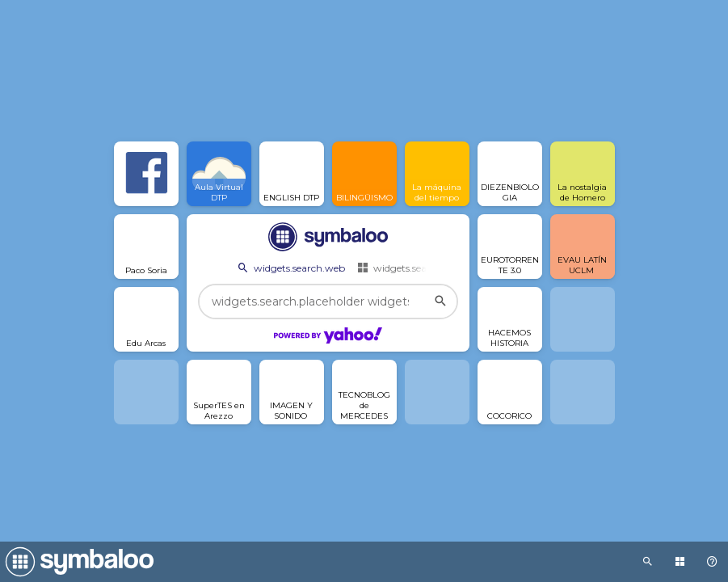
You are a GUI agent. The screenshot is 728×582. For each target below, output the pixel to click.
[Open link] (146, 174)
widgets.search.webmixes (423, 268)
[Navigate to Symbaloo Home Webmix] (77, 562)
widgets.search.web (290, 268)
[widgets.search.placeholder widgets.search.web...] (328, 302)
